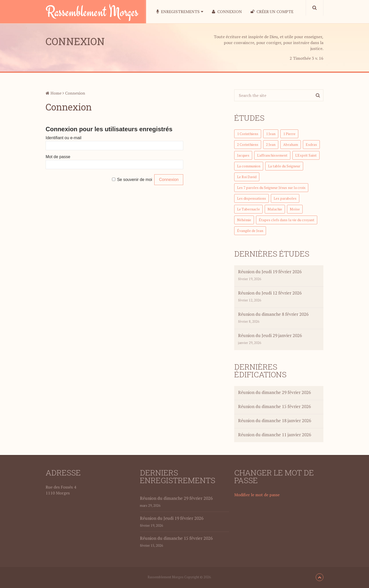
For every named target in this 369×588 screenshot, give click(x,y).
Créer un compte (272, 12)
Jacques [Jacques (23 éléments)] (243, 155)
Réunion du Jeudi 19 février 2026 (270, 272)
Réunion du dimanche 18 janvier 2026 (275, 420)
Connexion (227, 12)
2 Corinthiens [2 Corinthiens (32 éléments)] (248, 144)
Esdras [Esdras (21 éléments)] (311, 144)
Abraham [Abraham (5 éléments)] (291, 144)
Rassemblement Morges (92, 12)
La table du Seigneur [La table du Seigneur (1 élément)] (284, 166)
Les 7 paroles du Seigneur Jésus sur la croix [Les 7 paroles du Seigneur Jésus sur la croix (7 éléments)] (271, 187)
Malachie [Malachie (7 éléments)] (275, 209)
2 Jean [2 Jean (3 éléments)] (271, 144)
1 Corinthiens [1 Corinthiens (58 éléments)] (248, 134)
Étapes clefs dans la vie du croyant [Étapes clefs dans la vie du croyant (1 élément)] (287, 220)
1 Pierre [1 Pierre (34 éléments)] (289, 134)
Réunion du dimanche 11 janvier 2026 (275, 435)
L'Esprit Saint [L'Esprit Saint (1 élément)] (306, 155)
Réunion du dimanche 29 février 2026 (274, 392)
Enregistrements (178, 12)
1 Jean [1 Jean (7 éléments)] (271, 134)
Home (54, 93)
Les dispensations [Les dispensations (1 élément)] (252, 198)
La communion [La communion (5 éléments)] (249, 166)
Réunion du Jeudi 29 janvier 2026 (270, 335)
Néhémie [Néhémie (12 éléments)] (244, 220)
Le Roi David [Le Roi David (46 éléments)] (247, 177)
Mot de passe (58, 157)
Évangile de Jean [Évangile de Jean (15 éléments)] (250, 231)
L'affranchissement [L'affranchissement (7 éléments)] (272, 155)
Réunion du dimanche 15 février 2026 (274, 406)
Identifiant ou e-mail (64, 138)
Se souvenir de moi (135, 180)
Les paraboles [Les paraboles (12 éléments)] (285, 198)
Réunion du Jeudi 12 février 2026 (270, 293)
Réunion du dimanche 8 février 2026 (273, 314)
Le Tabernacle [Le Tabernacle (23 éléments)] (248, 209)
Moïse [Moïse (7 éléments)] (295, 209)
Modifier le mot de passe (257, 495)
